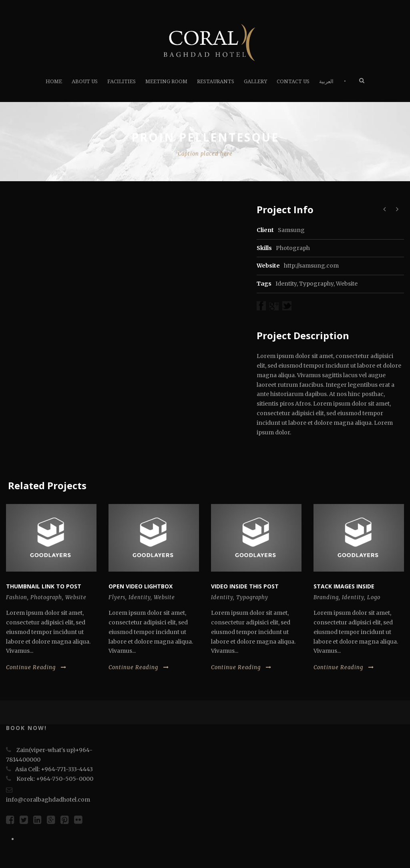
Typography (316, 284)
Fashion (17, 597)
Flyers (117, 597)
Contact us (293, 81)
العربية (326, 81)
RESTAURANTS (216, 81)
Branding (326, 597)
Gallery (255, 81)
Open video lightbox (141, 586)
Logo (374, 597)
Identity (286, 284)
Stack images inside (344, 586)
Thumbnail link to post (44, 586)
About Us (85, 81)
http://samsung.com (311, 266)
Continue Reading (36, 667)
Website (347, 284)
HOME (54, 81)
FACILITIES (122, 81)
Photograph (46, 597)
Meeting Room (166, 81)
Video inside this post (245, 586)
